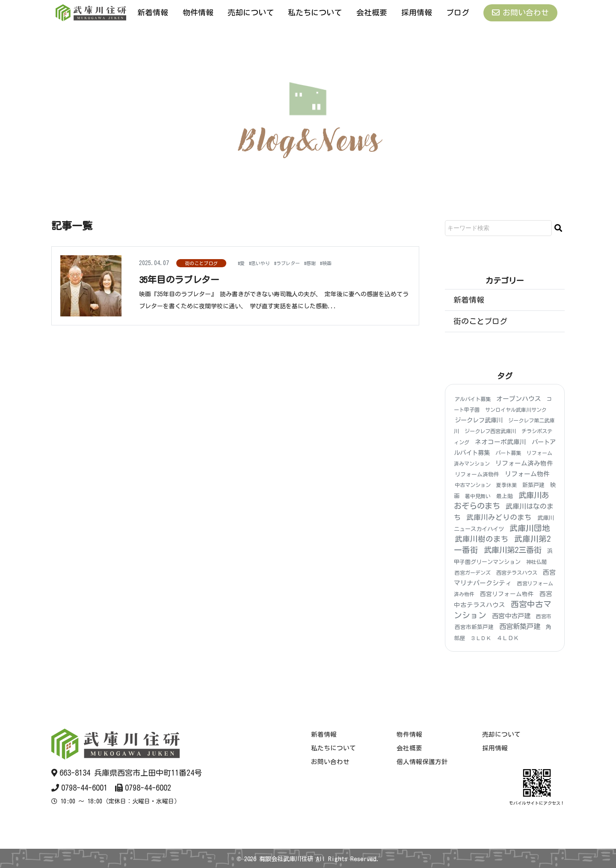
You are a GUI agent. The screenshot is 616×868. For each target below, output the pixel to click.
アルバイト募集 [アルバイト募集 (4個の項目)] (473, 399)
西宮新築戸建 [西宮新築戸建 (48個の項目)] (520, 627)
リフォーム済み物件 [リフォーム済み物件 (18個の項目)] (524, 463)
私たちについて (315, 12)
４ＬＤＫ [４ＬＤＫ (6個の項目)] (508, 638)
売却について (251, 12)
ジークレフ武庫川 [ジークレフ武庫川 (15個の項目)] (479, 421)
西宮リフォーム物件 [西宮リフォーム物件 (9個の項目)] (507, 594)
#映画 (346, 263)
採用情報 (417, 12)
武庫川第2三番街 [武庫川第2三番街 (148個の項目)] (513, 550)
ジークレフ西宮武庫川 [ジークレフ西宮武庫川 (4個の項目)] (490, 431)
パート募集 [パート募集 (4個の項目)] (508, 453)
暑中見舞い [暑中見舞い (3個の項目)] (478, 496)
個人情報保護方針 (422, 762)
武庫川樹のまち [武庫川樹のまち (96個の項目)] (482, 539)
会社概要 (372, 12)
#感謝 (327, 263)
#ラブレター (299, 263)
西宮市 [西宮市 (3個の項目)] (544, 616)
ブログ (458, 12)
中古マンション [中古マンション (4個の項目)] (473, 485)
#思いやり (265, 263)
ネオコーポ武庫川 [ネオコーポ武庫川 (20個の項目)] (500, 442)
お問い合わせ (520, 13)
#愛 (242, 263)
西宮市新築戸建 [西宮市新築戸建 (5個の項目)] (474, 627)
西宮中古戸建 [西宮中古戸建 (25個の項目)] (511, 616)
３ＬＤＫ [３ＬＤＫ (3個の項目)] (481, 638)
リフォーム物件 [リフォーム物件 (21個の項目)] (527, 474)
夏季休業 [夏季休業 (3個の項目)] (506, 485)
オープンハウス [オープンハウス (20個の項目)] (519, 399)
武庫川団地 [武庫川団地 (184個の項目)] (530, 528)
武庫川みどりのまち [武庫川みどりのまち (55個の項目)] (499, 517)
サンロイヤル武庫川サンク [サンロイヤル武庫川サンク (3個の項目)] (516, 410)
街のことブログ (201, 263)
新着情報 (153, 12)
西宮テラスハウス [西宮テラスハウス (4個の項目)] (517, 573)
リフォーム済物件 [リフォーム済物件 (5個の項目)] (477, 474)
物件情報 (198, 12)
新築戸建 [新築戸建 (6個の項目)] (533, 486)
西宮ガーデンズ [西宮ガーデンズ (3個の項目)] (473, 573)
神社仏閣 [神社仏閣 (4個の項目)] (536, 562)
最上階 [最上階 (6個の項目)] (505, 496)
